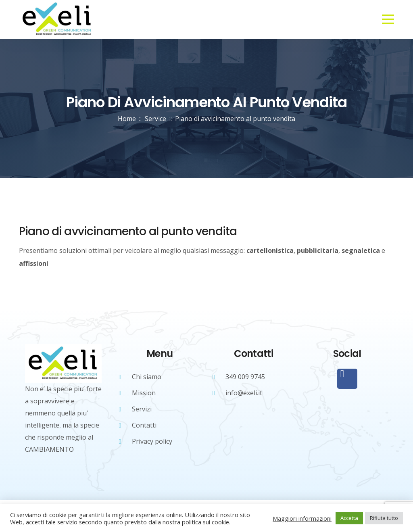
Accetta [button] (349, 518)
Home (127, 119)
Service (155, 119)
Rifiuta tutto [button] (384, 518)
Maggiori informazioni (302, 518)
